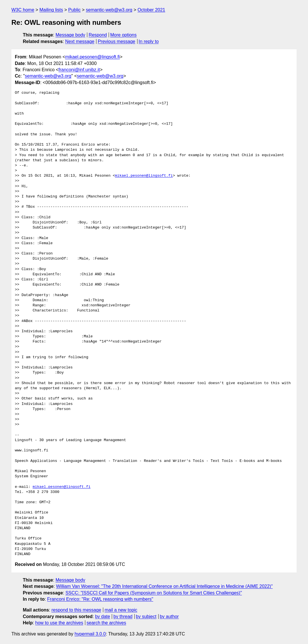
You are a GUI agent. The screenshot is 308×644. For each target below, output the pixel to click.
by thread (123, 617)
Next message (80, 41)
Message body (70, 35)
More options (124, 35)
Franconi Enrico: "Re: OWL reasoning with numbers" (100, 599)
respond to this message (76, 610)
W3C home (23, 10)
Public (74, 10)
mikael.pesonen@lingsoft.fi (93, 57)
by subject (146, 617)
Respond (98, 35)
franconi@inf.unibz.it (79, 70)
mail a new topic (121, 610)
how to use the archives (59, 623)
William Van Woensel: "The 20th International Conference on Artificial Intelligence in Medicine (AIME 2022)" (165, 586)
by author (169, 617)
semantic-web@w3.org (109, 10)
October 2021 (151, 10)
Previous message (117, 41)
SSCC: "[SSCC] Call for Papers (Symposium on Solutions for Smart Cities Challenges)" (154, 593)
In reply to (149, 41)
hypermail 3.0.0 (90, 634)
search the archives (107, 623)
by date (102, 617)
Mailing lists (51, 10)
